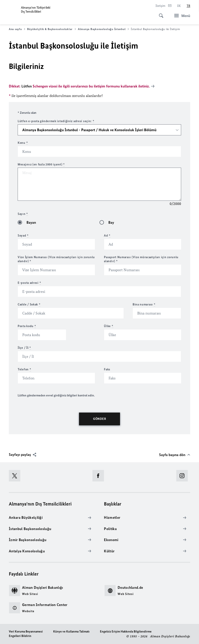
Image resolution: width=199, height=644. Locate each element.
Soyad (23, 235)
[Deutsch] (179, 6)
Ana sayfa (17, 29)
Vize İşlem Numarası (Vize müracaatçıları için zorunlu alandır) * (56, 259)
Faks (107, 369)
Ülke (109, 326)
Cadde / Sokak (29, 304)
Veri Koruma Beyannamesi (26, 631)
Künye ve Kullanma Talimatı (71, 631)
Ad (107, 235)
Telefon (24, 369)
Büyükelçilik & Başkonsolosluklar (52, 29)
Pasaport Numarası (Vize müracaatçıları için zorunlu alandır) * (141, 259)
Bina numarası (144, 304)
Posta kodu (27, 326)
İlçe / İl (24, 348)
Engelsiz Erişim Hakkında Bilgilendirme (126, 631)
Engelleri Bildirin (20, 636)
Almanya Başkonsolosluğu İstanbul (103, 29)
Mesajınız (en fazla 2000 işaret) (41, 164)
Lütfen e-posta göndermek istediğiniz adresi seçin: (56, 121)
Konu (23, 143)
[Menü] (181, 16)
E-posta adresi (29, 283)
